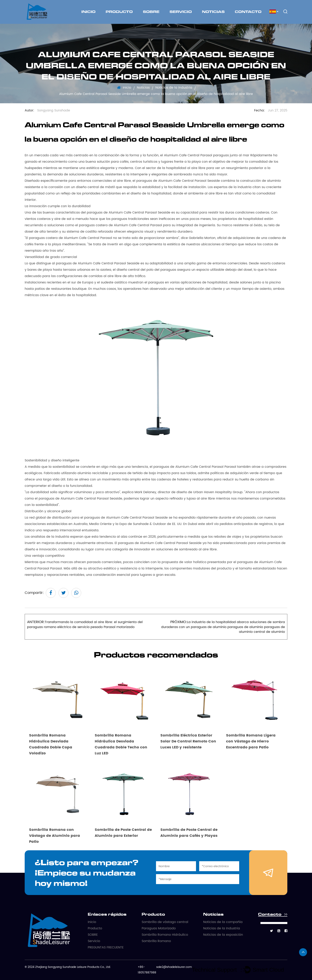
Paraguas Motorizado (159, 928)
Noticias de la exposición (223, 935)
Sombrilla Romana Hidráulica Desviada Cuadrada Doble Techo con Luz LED (121, 744)
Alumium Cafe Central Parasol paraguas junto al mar (207, 155)
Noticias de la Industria (174, 88)
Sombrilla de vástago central (165, 922)
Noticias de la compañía (223, 922)
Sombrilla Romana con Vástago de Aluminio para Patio (55, 836)
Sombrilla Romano (156, 941)
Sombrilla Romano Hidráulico (165, 935)
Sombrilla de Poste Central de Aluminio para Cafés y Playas (189, 833)
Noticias (213, 12)
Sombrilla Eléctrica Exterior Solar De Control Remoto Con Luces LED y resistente (188, 741)
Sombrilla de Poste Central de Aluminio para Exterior (123, 833)
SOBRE (151, 12)
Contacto (248, 12)
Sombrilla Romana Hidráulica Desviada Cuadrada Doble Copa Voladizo (51, 744)
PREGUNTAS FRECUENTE (106, 947)
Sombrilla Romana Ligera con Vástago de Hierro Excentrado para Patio (251, 741)
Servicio (181, 12)
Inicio (88, 12)
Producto (119, 12)
